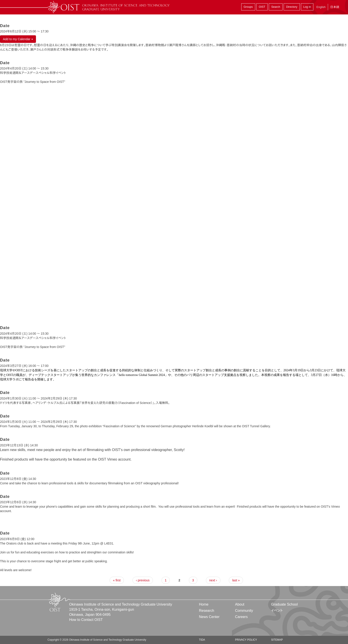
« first (117, 580)
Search (276, 7)
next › (213, 580)
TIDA (202, 640)
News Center (209, 617)
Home (204, 604)
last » (236, 580)
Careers (241, 617)
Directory (292, 7)
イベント (277, 611)
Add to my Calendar (18, 39)
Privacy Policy (246, 640)
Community (244, 611)
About (240, 604)
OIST (262, 7)
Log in (307, 7)
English (321, 7)
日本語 (335, 7)
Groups (248, 7)
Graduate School (284, 604)
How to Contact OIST (86, 620)
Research (207, 611)
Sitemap (277, 640)
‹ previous (143, 580)
